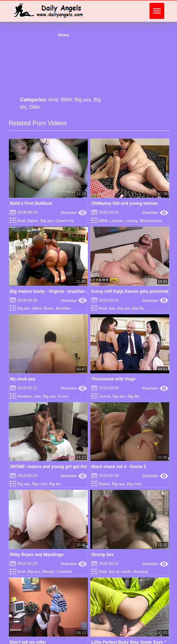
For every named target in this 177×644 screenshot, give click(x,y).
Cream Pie (65, 221)
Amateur (25, 396)
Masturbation (151, 221)
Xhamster (74, 213)
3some (105, 396)
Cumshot (64, 572)
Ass (112, 308)
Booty (49, 308)
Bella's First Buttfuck (31, 203)
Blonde (48, 572)
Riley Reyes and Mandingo (37, 555)
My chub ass (23, 379)
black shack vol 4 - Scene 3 (119, 467)
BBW (66, 100)
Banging (141, 572)
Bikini (37, 308)
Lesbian (117, 221)
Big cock (40, 484)
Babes (33, 221)
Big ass (83, 100)
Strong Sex (102, 555)
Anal (53, 100)
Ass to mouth (120, 572)
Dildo (35, 107)
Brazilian (63, 308)
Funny (63, 396)
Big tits (138, 308)
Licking (132, 221)
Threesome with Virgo (113, 379)
